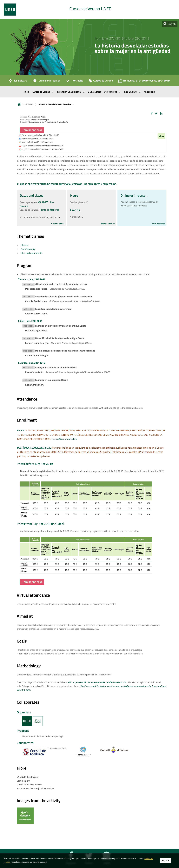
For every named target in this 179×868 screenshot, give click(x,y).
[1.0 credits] (75, 82)
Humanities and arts (32, 253)
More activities (108, 224)
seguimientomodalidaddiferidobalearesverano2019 (43, 146)
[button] (152, 114)
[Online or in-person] (46, 82)
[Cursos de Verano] (101, 82)
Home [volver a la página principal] (19, 104)
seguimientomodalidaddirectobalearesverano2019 (42, 149)
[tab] (89, 10)
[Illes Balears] (18, 82)
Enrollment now (32, 130)
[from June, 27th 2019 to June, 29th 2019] (144, 82)
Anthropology (28, 249)
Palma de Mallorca (49, 210)
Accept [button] (165, 861)
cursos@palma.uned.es (64, 439)
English (172, 24)
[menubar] (89, 92)
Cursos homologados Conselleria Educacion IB (40, 135)
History (25, 245)
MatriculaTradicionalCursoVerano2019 (37, 139)
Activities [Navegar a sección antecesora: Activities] (29, 104)
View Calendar (58, 224)
